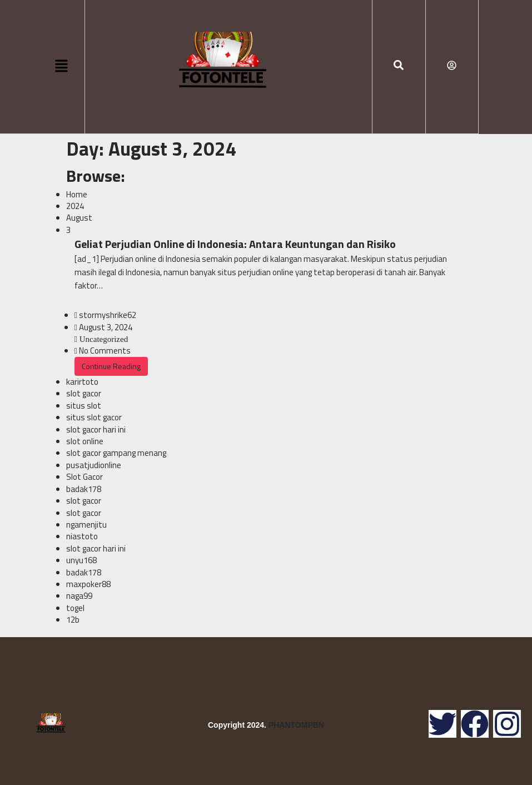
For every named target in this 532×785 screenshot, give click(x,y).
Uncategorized (103, 339)
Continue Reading (111, 366)
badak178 (84, 489)
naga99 (79, 596)
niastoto (82, 536)
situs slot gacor (94, 417)
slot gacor (84, 393)
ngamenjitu (86, 525)
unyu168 (81, 560)
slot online (85, 441)
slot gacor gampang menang (116, 453)
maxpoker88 (88, 584)
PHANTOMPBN (296, 725)
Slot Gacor (84, 477)
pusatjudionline (94, 465)
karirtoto (82, 382)
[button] (61, 66)
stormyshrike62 (108, 315)
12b (73, 620)
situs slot (84, 406)
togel (75, 608)
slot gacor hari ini (96, 429)
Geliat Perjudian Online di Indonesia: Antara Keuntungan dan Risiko (235, 244)
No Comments (105, 351)
